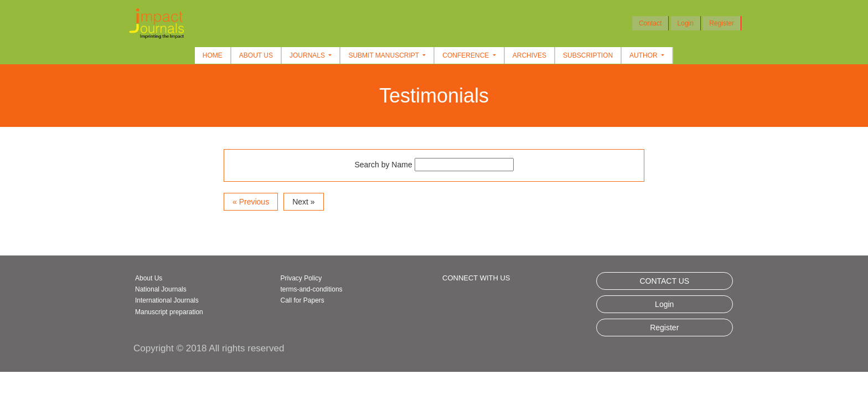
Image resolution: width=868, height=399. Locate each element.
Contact (650, 23)
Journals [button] (308, 55)
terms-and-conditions (312, 289)
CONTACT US (664, 281)
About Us (256, 55)
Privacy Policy (301, 278)
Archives (529, 55)
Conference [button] (466, 55)
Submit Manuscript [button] (384, 55)
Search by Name (383, 165)
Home (213, 55)
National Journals (161, 289)
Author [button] (644, 55)
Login (686, 23)
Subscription (588, 55)
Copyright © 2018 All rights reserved (209, 348)
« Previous (251, 202)
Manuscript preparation (169, 312)
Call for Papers (303, 300)
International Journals (167, 300)
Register (722, 23)
